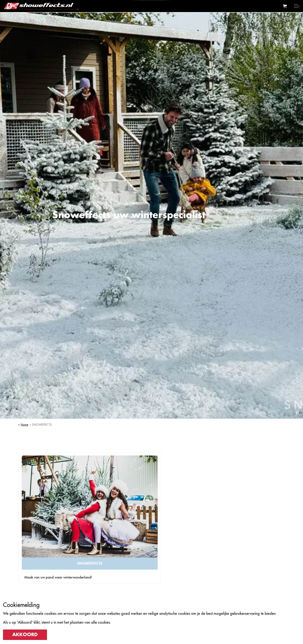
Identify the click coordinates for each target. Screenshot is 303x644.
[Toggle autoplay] (297, 413)
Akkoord (25, 635)
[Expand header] (297, 6)
